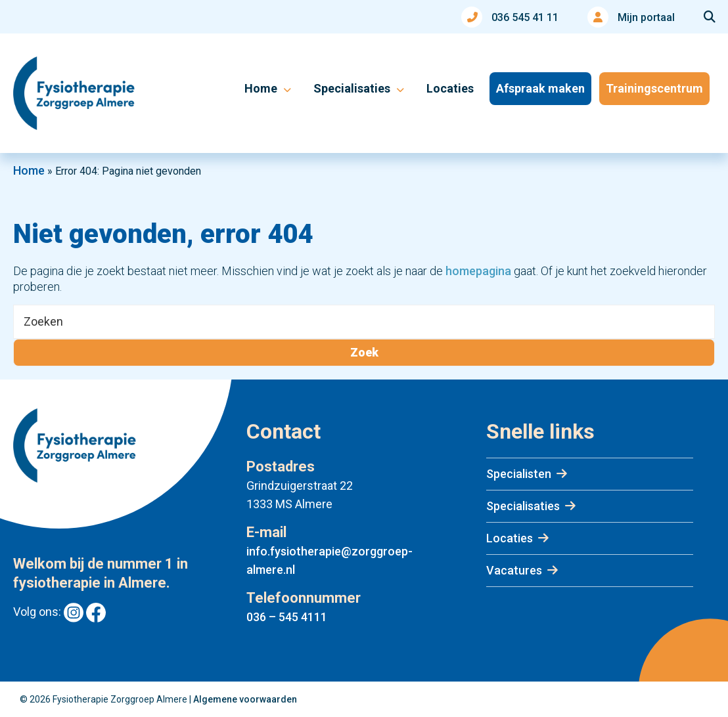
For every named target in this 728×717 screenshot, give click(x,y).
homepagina (478, 271)
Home (29, 170)
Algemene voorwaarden (245, 699)
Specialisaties (523, 506)
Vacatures (514, 570)
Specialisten (519, 474)
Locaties (510, 538)
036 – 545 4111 (287, 617)
